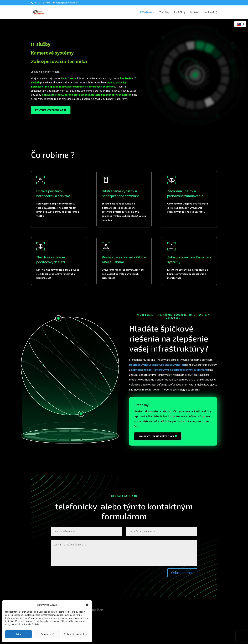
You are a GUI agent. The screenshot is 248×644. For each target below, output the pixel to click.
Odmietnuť (47, 634)
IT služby (164, 12)
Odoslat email (182, 573)
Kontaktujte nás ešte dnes (156, 436)
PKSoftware (147, 12)
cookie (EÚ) (210, 12)
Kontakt (194, 12)
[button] (87, 605)
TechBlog (179, 12)
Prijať (19, 634)
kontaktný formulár (49, 110)
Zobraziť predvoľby (75, 634)
